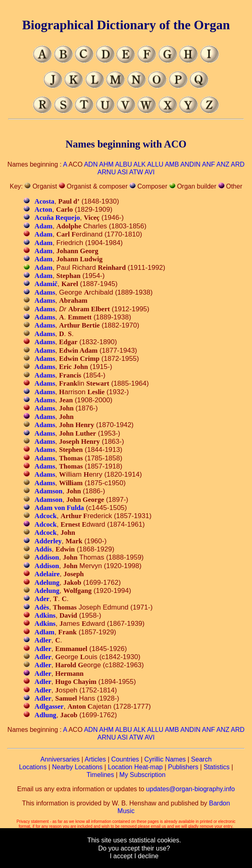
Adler (43, 640)
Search (201, 759)
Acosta (44, 201)
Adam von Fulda (59, 508)
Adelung (47, 583)
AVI (150, 172)
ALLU (155, 164)
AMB (172, 164)
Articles (95, 759)
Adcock (46, 516)
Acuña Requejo (57, 218)
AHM (106, 164)
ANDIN (190, 164)
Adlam (44, 632)
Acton (43, 209)
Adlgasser (49, 706)
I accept (121, 856)
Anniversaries (60, 759)
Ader (42, 599)
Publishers (183, 767)
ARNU (107, 172)
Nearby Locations (77, 767)
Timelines (100, 775)
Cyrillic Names (165, 759)
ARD (238, 164)
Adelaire (47, 574)
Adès (42, 607)
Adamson (48, 491)
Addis (43, 549)
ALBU (123, 164)
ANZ (223, 164)
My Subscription (142, 775)
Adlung (45, 715)
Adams (45, 292)
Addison (47, 557)
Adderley (48, 541)
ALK (140, 164)
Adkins (45, 615)
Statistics (217, 767)
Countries (125, 759)
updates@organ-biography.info (191, 789)
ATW (136, 172)
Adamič (46, 284)
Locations (33, 767)
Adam (43, 226)
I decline (146, 856)
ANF (209, 164)
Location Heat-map (135, 767)
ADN (91, 164)
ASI (123, 172)
